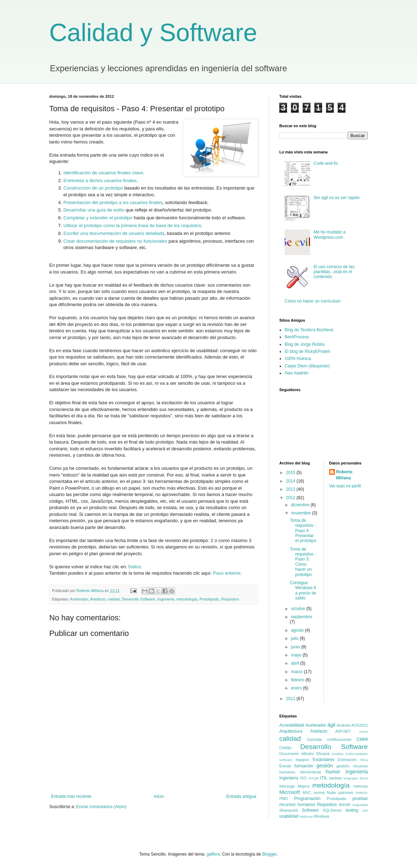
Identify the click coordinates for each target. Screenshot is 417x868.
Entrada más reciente (71, 796)
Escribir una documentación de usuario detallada (114, 233)
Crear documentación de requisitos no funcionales (115, 241)
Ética (364, 760)
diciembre (301, 505)
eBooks (308, 754)
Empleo (338, 754)
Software (310, 810)
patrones (346, 793)
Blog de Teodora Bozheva (309, 330)
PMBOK (362, 793)
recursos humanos (297, 805)
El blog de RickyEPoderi (307, 351)
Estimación (347, 760)
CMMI (362, 739)
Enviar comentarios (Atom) (101, 807)
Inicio (159, 796)
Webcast (306, 816)
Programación (307, 799)
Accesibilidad (292, 725)
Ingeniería (289, 778)
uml (365, 810)
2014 (291, 481)
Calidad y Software (153, 33)
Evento (285, 766)
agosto (298, 630)
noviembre (301, 513)
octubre (299, 609)
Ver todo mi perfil (345, 486)
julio (295, 638)
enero (297, 688)
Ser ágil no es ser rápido (337, 198)
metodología (187, 599)
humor (333, 772)
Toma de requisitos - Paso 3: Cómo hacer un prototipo (303, 562)
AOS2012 (359, 725)
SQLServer (332, 810)
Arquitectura (291, 731)
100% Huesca (298, 359)
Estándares (323, 760)
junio (296, 647)
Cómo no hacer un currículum (313, 301)
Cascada (315, 739)
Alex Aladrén (296, 373)
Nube (331, 793)
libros (364, 778)
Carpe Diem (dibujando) (307, 366)
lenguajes (351, 778)
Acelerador (79, 599)
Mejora (304, 786)
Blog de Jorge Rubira (305, 344)
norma (319, 793)
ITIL (324, 778)
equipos (302, 760)
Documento (289, 754)
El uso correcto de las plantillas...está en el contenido (334, 272)
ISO (304, 778)
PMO (284, 799)
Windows (321, 816)
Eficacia (323, 754)
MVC (307, 793)
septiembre (301, 617)
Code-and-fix (326, 163)
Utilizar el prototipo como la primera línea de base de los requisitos (132, 226)
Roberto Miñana (344, 475)
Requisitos (230, 599)
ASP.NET (343, 731)
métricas (361, 786)
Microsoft (290, 792)
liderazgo (287, 786)
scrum (345, 805)
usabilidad (289, 816)
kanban (335, 778)
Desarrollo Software (139, 599)
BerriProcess (297, 337)
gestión (325, 766)
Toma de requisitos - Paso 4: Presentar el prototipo (303, 531)
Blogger (270, 854)
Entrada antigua (241, 796)
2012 (291, 498)
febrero (298, 680)
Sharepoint (289, 810)
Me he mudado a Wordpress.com (330, 235)
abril (296, 663)
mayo (297, 655)
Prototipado (209, 599)
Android (344, 725)
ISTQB (313, 778)
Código (285, 748)
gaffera (213, 854)
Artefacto (98, 599)
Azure (363, 731)
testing (352, 810)
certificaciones (339, 739)
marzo (298, 672)
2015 (291, 473)
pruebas (360, 799)
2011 (291, 699)
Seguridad (360, 805)
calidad (114, 599)
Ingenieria (166, 599)
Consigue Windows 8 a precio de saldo (303, 590)
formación (304, 766)
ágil (331, 725)
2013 (291, 489)
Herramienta (310, 772)
